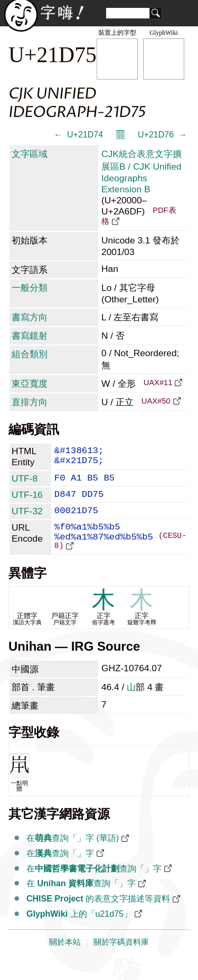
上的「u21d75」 (79, 932)
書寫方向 (30, 317)
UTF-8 (25, 482)
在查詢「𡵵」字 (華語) (73, 856)
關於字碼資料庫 (121, 960)
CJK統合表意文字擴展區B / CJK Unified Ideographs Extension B (142, 171)
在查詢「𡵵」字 (60, 871)
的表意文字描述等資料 (98, 917)
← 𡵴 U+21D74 (78, 135)
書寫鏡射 (30, 336)
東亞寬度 (30, 384)
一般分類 (30, 288)
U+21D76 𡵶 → (162, 135)
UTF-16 (27, 501)
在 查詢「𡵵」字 (81, 901)
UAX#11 (158, 383)
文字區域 (30, 154)
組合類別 (30, 354)
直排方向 (30, 402)
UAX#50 (156, 401)
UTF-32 (27, 519)
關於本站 (65, 960)
